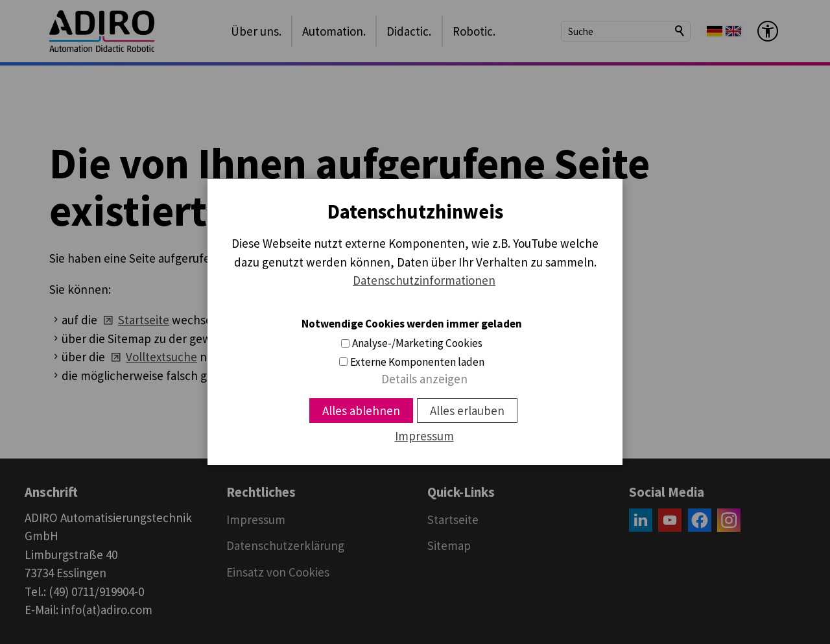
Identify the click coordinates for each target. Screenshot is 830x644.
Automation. (334, 31)
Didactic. (409, 31)
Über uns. (256, 31)
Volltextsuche (161, 357)
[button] (641, 520)
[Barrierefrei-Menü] (768, 31)
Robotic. (474, 31)
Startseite (144, 320)
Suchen (680, 31)
